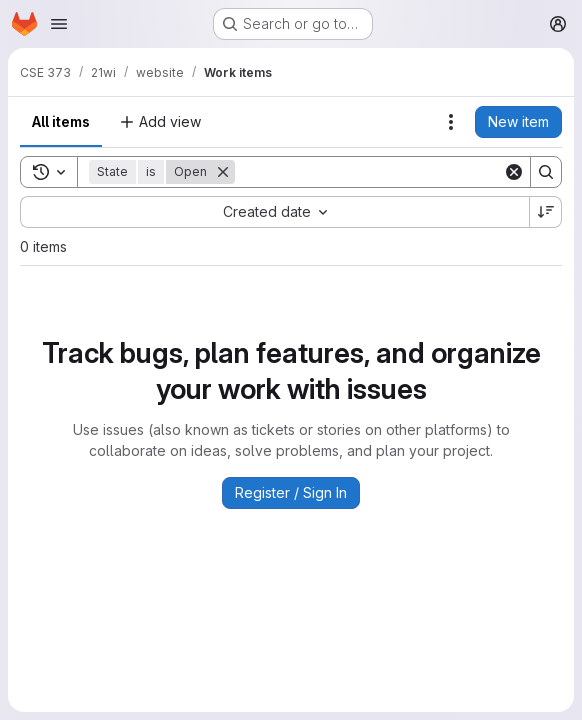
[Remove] (223, 172)
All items (61, 121)
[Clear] (514, 172)
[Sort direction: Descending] (546, 212)
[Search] (369, 172)
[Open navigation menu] (59, 24)
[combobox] (274, 212)
